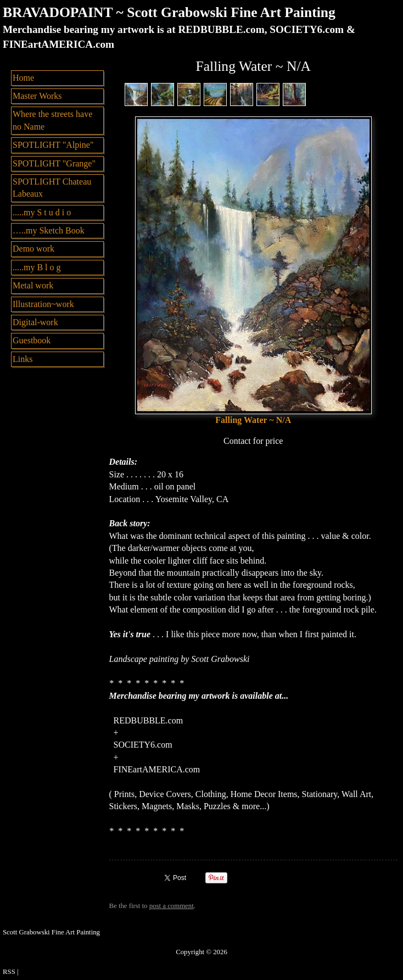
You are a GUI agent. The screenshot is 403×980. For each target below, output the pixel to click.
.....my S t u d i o (42, 212)
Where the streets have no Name (52, 120)
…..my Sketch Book (49, 230)
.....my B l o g (37, 267)
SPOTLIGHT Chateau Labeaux (52, 188)
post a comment (172, 906)
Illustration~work (43, 304)
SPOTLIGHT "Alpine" (53, 145)
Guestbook (32, 340)
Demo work (33, 249)
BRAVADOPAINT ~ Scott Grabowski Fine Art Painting (169, 12)
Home (23, 78)
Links (23, 359)
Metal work (33, 285)
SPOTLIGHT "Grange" (54, 163)
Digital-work (35, 322)
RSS (9, 972)
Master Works (37, 96)
